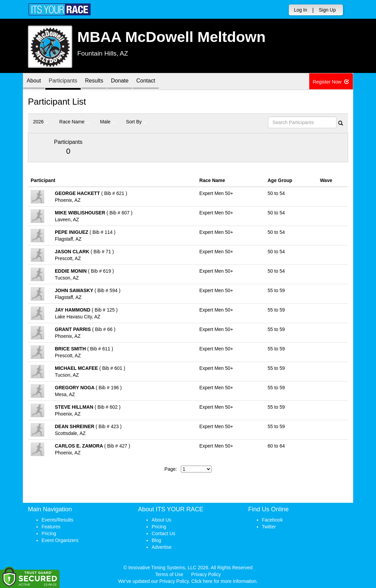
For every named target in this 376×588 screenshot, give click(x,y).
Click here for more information (224, 581)
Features (51, 527)
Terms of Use (169, 574)
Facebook (272, 520)
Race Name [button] (74, 122)
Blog (156, 540)
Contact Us (163, 533)
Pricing (49, 533)
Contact (164, 82)
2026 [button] (41, 122)
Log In (301, 10)
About (36, 82)
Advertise (161, 547)
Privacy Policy (206, 574)
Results (105, 82)
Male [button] (108, 122)
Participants (69, 82)
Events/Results (57, 520)
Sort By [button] (136, 122)
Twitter (269, 527)
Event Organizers (60, 540)
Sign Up (327, 10)
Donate (134, 82)
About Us (161, 520)
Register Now (331, 82)
